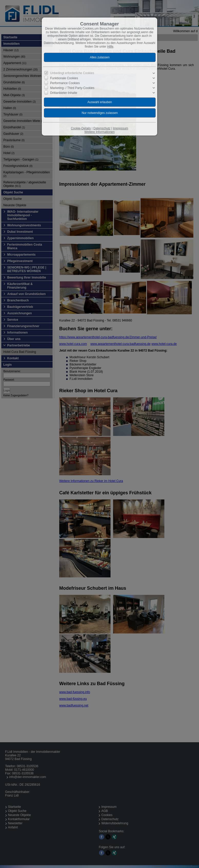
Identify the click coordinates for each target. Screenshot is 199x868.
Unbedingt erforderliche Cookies (72, 73)
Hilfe (110, 47)
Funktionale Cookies (64, 78)
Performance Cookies (65, 83)
